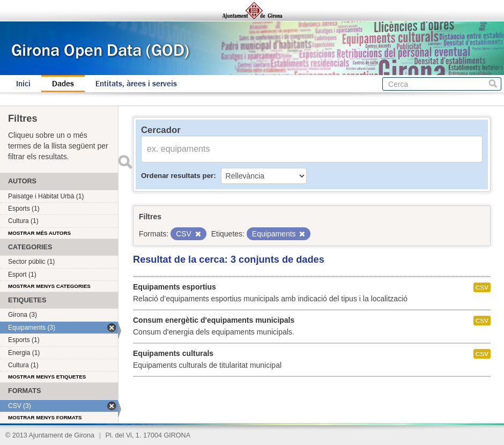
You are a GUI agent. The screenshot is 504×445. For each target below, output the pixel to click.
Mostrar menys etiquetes (47, 377)
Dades (63, 84)
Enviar (125, 162)
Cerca (493, 84)
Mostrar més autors (39, 233)
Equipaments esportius (175, 287)
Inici (23, 84)
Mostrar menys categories (49, 286)
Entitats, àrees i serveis (136, 84)
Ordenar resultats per (177, 176)
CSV (482, 287)
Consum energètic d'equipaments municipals (214, 320)
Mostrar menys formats (45, 417)
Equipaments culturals (173, 353)
